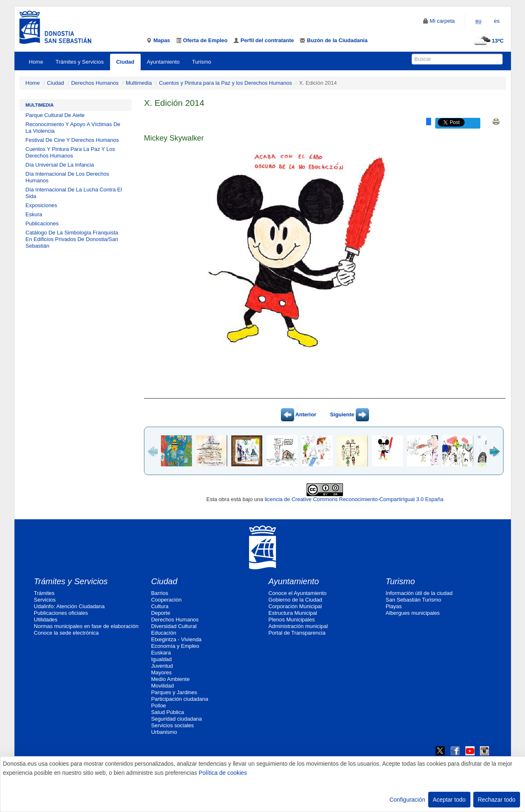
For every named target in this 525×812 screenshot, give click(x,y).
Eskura (34, 214)
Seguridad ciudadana (176, 719)
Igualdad (161, 659)
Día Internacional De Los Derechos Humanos (67, 177)
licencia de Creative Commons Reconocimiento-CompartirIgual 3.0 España (354, 499)
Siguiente (350, 414)
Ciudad (125, 62)
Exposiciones (42, 205)
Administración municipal (298, 626)
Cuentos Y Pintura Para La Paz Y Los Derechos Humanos (71, 152)
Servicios (45, 600)
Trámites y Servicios (80, 62)
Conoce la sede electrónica (66, 633)
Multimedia (139, 83)
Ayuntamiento (163, 62)
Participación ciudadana (180, 699)
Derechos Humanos (95, 83)
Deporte (161, 613)
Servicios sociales (172, 725)
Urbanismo (164, 732)
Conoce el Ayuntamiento (298, 593)
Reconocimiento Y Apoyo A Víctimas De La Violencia (73, 128)
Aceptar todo (449, 800)
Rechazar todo (497, 800)
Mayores (161, 672)
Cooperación (166, 600)
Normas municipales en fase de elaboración (86, 626)
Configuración (407, 800)
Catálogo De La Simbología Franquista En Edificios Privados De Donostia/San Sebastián (72, 239)
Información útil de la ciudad (419, 593)
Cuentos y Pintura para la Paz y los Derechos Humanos (225, 83)
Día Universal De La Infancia (60, 165)
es (497, 21)
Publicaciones (42, 223)
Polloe (158, 706)
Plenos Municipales (292, 620)
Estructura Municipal (293, 613)
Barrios (159, 593)
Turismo (201, 62)
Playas (394, 606)
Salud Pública (168, 712)
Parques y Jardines (174, 692)
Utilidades (46, 620)
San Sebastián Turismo (413, 600)
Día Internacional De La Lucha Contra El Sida (74, 193)
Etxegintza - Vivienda (176, 639)
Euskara (161, 653)
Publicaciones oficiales (61, 613)
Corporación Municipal (295, 606)
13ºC (488, 41)
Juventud (162, 666)
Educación (164, 633)
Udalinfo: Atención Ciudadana (69, 606)
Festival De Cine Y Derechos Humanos (72, 140)
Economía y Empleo (175, 646)
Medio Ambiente (170, 679)
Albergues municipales (413, 613)
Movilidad (162, 686)
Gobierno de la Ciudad (295, 600)
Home (36, 62)
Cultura (160, 606)
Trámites (44, 593)
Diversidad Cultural (174, 626)
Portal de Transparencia (297, 633)
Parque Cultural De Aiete (55, 115)
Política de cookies (223, 773)
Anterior (299, 414)
